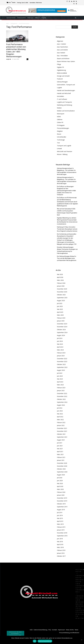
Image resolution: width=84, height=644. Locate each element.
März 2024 (60, 350)
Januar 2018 (61, 553)
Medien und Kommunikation (66, 111)
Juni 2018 (60, 539)
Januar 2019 (61, 530)
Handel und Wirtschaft (64, 93)
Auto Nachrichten (62, 47)
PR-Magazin (61, 125)
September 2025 (62, 298)
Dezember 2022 (62, 393)
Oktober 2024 (61, 330)
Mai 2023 (60, 379)
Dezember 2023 (62, 359)
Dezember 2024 (62, 324)
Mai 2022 (60, 414)
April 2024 (60, 347)
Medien (59, 108)
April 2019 (60, 521)
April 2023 (60, 382)
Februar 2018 (61, 550)
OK (35, 641)
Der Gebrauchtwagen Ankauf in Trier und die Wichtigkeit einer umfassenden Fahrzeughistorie (67, 258)
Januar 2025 (61, 321)
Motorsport (10, 41)
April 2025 (60, 312)
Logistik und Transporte (64, 102)
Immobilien (60, 96)
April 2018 (60, 544)
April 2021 (60, 452)
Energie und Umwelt (63, 76)
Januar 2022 (61, 425)
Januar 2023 (61, 391)
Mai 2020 (60, 483)
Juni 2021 (60, 446)
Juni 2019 (60, 515)
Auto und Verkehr (62, 50)
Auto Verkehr (61, 53)
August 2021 (61, 440)
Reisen (59, 134)
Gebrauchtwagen (62, 82)
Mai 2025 (60, 309)
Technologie (61, 140)
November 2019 (62, 501)
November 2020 (62, 466)
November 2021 (62, 431)
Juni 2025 (60, 306)
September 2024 (62, 332)
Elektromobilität (62, 73)
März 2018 (60, 547)
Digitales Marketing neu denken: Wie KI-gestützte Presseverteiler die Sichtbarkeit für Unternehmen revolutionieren (67, 221)
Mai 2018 (60, 542)
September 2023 (62, 367)
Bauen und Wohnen (63, 59)
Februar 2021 (61, 457)
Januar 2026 (61, 286)
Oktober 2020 (61, 469)
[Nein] (82, 640)
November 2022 (62, 396)
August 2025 (61, 301)
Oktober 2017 (61, 556)
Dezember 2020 (62, 463)
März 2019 (60, 524)
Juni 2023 (60, 376)
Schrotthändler (62, 137)
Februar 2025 (61, 318)
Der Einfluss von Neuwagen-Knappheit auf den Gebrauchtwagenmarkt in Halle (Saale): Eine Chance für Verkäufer (66, 191)
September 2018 (62, 536)
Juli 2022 (60, 408)
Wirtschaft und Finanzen (65, 151)
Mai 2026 (60, 274)
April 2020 (60, 486)
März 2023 (60, 385)
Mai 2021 (60, 449)
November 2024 (62, 327)
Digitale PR (60, 67)
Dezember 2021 (62, 428)
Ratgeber (60, 131)
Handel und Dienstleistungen (66, 90)
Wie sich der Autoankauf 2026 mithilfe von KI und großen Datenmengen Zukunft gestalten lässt (67, 212)
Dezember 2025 (62, 289)
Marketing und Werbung (64, 105)
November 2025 (62, 292)
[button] (76, 18)
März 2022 (60, 420)
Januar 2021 (61, 460)
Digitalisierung (61, 70)
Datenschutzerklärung (45, 641)
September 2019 (62, 507)
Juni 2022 (60, 411)
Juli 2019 (60, 512)
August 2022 (61, 405)
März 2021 (60, 454)
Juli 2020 (60, 478)
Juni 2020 (60, 481)
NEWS (59, 117)
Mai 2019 (60, 518)
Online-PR (60, 122)
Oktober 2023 (61, 364)
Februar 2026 (61, 283)
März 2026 (60, 280)
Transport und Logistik (64, 146)
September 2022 (62, 402)
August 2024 (61, 335)
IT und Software (62, 99)
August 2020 (61, 475)
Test (58, 143)
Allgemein (60, 41)
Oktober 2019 (61, 504)
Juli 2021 (60, 443)
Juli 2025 (60, 303)
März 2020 (60, 489)
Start (7, 23)
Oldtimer (60, 119)
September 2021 (62, 437)
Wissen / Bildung (62, 154)
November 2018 (62, 533)
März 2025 (60, 315)
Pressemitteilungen (63, 128)
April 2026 (60, 277)
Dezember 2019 (62, 498)
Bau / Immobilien (62, 56)
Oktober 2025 (61, 295)
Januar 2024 (61, 356)
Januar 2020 (61, 495)
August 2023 (61, 370)
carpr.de (9, 59)
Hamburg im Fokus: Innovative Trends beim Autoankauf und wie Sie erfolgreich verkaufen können (67, 229)
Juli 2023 (60, 373)
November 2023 (62, 361)
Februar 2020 (61, 492)
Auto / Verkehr (61, 44)
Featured (60, 79)
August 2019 (61, 510)
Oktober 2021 (61, 434)
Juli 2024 (60, 338)
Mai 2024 (60, 344)
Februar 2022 (61, 422)
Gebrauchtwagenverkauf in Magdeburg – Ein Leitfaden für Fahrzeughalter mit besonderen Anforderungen (67, 171)
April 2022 (60, 417)
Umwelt (59, 149)
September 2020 (62, 472)
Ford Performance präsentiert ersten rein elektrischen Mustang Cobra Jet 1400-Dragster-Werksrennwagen (16, 50)
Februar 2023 (61, 388)
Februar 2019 (61, 527)
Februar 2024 (61, 353)
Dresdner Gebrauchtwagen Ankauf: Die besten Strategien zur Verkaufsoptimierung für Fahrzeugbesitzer (67, 250)
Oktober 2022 (61, 399)
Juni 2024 (60, 341)
